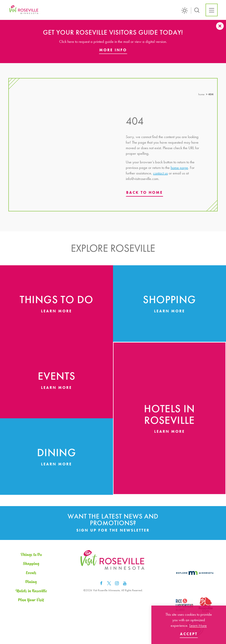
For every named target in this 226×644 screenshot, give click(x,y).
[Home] (24, 10)
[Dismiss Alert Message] (220, 26)
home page (179, 168)
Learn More (198, 625)
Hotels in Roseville (31, 591)
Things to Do (31, 555)
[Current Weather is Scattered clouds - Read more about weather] (186, 11)
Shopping (31, 564)
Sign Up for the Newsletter (113, 530)
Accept (189, 634)
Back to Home (144, 192)
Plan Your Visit (31, 600)
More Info (113, 50)
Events (31, 573)
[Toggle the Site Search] (197, 10)
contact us (160, 173)
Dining (31, 582)
